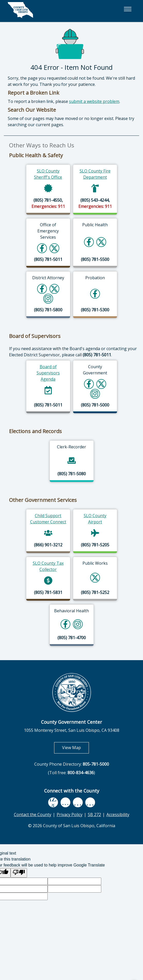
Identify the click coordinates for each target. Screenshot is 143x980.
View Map (75, 747)
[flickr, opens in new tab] (78, 802)
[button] (128, 9)
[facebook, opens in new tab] (53, 802)
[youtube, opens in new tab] (65, 802)
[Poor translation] (19, 873)
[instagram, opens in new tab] (90, 802)
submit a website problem (94, 101)
